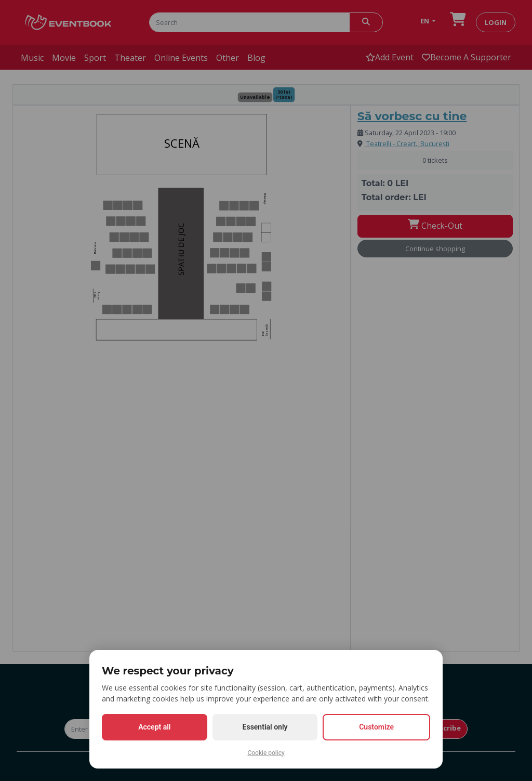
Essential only (265, 727)
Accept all (154, 727)
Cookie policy (266, 753)
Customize (376, 727)
